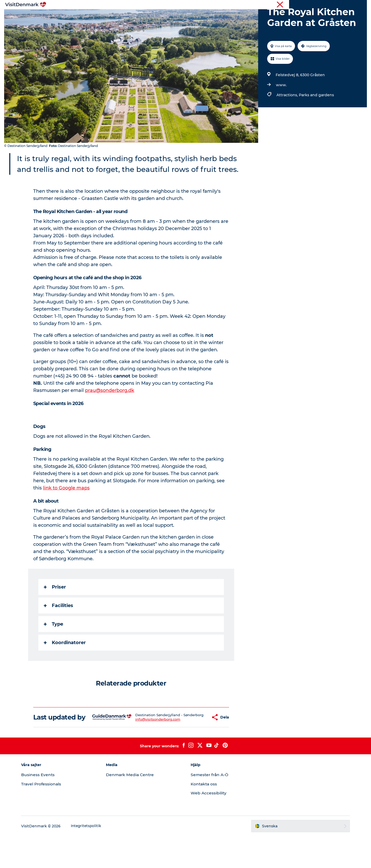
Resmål (155, 17)
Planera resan (239, 17)
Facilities (59, 630)
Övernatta (208, 17)
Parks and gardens (316, 119)
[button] (195, 746)
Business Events (43, 807)
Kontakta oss (204, 816)
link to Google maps (67, 512)
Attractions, (287, 119)
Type (54, 648)
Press (362, 5)
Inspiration (130, 17)
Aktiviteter (180, 17)
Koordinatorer (65, 667)
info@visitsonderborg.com (148, 750)
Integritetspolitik (91, 858)
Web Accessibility (209, 825)
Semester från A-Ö (210, 807)
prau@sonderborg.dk (110, 415)
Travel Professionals (47, 816)
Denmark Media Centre (133, 807)
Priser (55, 611)
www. (281, 109)
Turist (348, 5)
